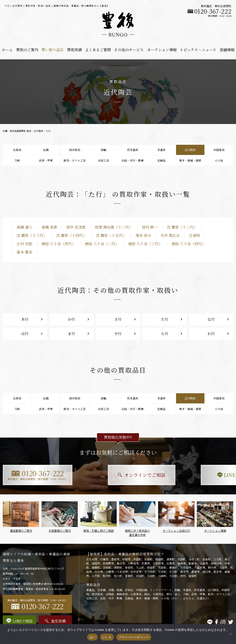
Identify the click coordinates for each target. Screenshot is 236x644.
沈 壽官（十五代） (111, 235)
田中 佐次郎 (76, 227)
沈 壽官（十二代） (182, 227)
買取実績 (74, 50)
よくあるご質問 (98, 50)
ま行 (71, 334)
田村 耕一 (150, 227)
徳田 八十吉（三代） (145, 244)
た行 (165, 319)
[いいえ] (230, 634)
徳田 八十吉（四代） (189, 244)
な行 (211, 319)
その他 (219, 160)
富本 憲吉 (24, 252)
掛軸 (103, 150)
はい (93, 637)
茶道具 (161, 150)
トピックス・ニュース (198, 50)
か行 (71, 319)
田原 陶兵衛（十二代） (114, 227)
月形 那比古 (170, 235)
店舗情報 (227, 50)
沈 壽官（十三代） (32, 235)
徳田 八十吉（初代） (59, 244)
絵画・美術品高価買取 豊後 (17, 131)
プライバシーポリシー (134, 637)
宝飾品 (161, 160)
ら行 (165, 334)
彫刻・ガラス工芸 (75, 160)
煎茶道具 (133, 150)
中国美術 (219, 150)
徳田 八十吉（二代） (102, 244)
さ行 (118, 319)
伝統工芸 (103, 160)
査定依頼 (55, 621)
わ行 (211, 334)
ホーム (7, 50)
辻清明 (195, 235)
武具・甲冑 (46, 160)
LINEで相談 (198, 475)
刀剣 (17, 160)
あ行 (25, 319)
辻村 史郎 (24, 244)
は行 (25, 334)
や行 (118, 334)
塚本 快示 (143, 235)
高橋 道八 (24, 227)
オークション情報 (162, 50)
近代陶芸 (38, 131)
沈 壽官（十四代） (71, 235)
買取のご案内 (27, 50)
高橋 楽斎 (49, 227)
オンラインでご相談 (118, 475)
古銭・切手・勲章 (133, 160)
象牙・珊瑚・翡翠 (190, 160)
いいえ (107, 637)
